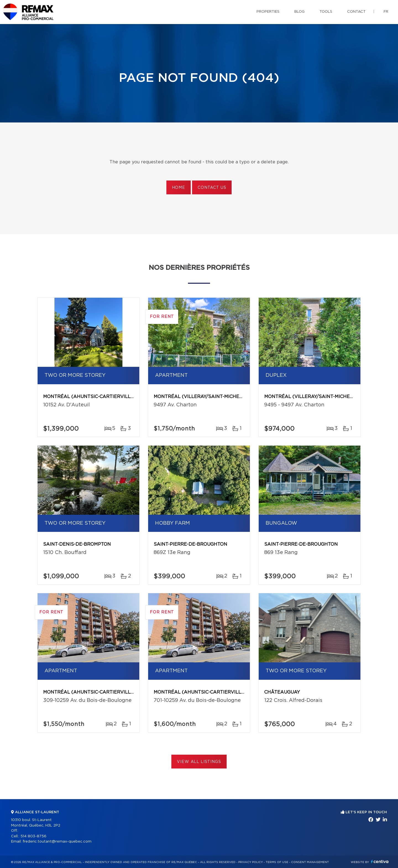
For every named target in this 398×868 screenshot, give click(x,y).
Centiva (380, 862)
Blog (299, 12)
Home (179, 188)
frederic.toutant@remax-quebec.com (57, 842)
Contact (356, 12)
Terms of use (277, 862)
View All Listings (199, 762)
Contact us (212, 188)
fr (386, 12)
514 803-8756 (33, 836)
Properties (268, 12)
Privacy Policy (251, 862)
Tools (326, 12)
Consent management (310, 862)
